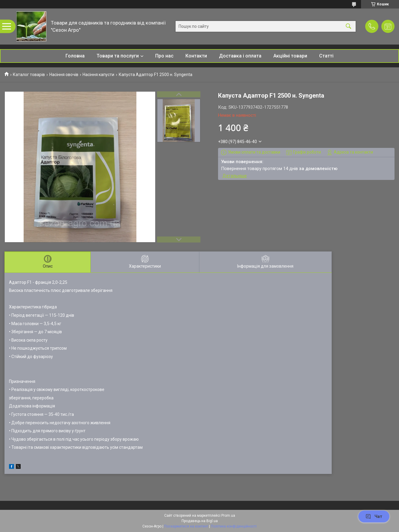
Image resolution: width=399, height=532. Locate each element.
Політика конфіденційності (234, 526)
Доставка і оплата (240, 56)
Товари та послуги (118, 56)
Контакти (196, 56)
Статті (326, 56)
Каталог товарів (29, 75)
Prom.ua (228, 516)
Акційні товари (290, 56)
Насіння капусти (98, 75)
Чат (374, 516)
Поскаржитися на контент (186, 526)
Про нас (164, 56)
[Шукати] (348, 26)
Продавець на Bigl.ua (200, 521)
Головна (75, 56)
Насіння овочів (64, 75)
